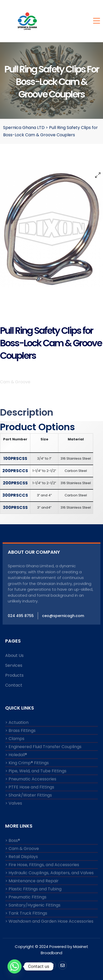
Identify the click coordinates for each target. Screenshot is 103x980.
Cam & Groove (15, 382)
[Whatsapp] (15, 966)
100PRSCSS (15, 458)
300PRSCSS (15, 507)
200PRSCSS (15, 483)
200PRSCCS (15, 471)
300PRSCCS (15, 495)
